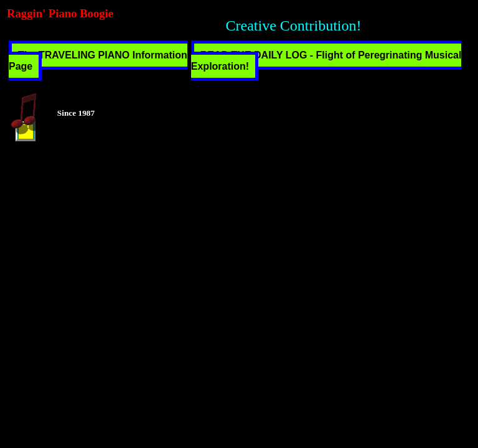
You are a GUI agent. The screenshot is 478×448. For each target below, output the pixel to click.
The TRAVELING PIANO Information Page (98, 61)
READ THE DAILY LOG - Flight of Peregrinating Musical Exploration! (326, 61)
